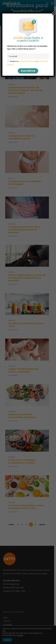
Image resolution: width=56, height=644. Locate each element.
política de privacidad (27, 61)
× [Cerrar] (54, 13)
